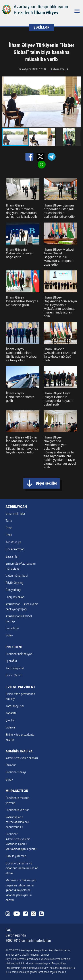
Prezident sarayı (16, 772)
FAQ (8, 930)
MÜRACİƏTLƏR (17, 791)
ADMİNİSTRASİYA (19, 751)
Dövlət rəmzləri (15, 549)
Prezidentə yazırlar (17, 810)
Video (9, 635)
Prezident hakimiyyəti (19, 654)
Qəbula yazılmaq (16, 856)
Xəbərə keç (58, 69)
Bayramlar (12, 556)
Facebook (25, 914)
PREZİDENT (14, 647)
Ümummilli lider (15, 514)
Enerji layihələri (15, 597)
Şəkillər (10, 720)
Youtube (17, 914)
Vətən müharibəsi (17, 576)
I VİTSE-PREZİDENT (20, 687)
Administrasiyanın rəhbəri (22, 758)
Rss (41, 914)
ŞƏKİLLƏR (41, 27)
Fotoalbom (12, 628)
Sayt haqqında (16, 935)
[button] (77, 102)
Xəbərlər (11, 713)
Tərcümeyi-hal (15, 668)
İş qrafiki (11, 661)
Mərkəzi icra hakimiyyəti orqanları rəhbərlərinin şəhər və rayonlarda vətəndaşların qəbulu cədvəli (21, 890)
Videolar (11, 727)
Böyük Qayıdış (14, 583)
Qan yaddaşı (13, 590)
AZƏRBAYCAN (16, 507)
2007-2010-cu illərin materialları (28, 941)
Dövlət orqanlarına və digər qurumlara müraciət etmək (22, 868)
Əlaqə (9, 779)
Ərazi (9, 528)
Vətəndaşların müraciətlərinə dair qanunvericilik (17, 822)
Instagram (8, 914)
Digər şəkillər (46, 483)
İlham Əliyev (46, 13)
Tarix (9, 521)
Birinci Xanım (14, 675)
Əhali (9, 535)
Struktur (11, 765)
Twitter (33, 914)
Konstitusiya (13, 542)
